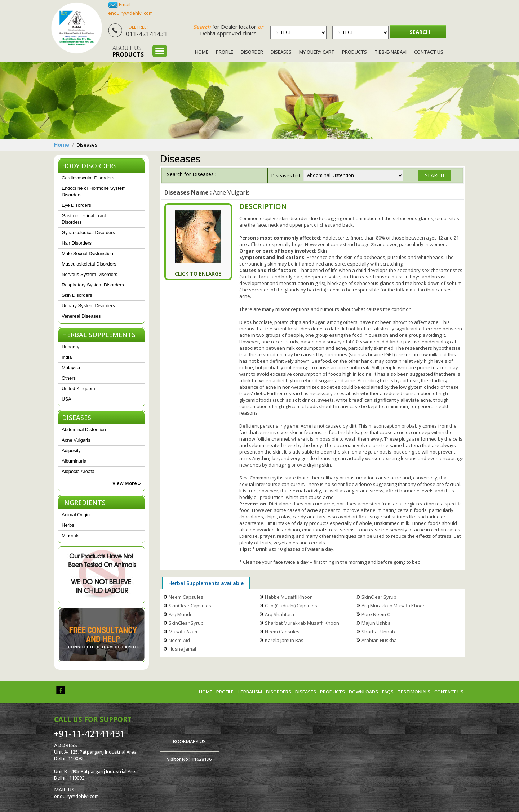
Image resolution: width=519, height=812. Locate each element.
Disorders (279, 692)
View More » (127, 483)
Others (69, 378)
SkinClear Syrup (379, 597)
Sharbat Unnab (378, 632)
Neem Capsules (186, 597)
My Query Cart (317, 52)
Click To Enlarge (198, 274)
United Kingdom (78, 389)
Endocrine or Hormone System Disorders (94, 191)
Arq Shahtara (280, 614)
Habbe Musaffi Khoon (289, 597)
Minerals (70, 536)
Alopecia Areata (78, 471)
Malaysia (71, 368)
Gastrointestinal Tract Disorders (84, 219)
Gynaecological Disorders (88, 233)
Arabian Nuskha (379, 640)
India (67, 357)
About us (128, 51)
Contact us (449, 692)
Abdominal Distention (84, 430)
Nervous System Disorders (90, 274)
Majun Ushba (376, 623)
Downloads (363, 692)
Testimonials (414, 692)
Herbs (68, 525)
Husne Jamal (182, 649)
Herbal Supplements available (206, 583)
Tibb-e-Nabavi (391, 52)
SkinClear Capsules (190, 606)
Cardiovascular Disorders (88, 178)
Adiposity (71, 450)
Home (202, 52)
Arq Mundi (180, 614)
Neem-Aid (179, 640)
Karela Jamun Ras (284, 640)
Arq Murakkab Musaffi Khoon (394, 606)
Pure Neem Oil (377, 614)
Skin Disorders (77, 295)
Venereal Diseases (81, 316)
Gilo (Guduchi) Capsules (291, 606)
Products (354, 52)
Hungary (70, 347)
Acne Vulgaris (76, 440)
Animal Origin (76, 515)
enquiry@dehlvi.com (130, 13)
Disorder (252, 52)
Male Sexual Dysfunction (87, 253)
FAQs (388, 692)
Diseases (281, 52)
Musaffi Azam (184, 632)
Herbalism (250, 692)
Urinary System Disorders (88, 306)
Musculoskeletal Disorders (89, 264)
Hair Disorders (77, 243)
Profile (225, 52)
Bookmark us (189, 741)
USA (66, 399)
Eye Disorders (76, 205)
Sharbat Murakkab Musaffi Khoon (302, 623)
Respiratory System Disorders (93, 285)
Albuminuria (74, 461)
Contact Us (429, 52)
